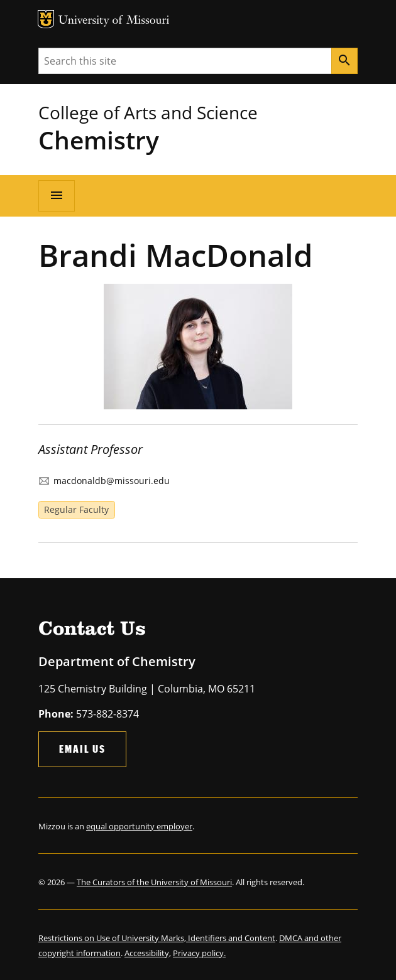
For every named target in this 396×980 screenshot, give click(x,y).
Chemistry (99, 140)
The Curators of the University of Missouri (154, 882)
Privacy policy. (199, 953)
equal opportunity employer (139, 826)
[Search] (344, 61)
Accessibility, (148, 953)
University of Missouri (114, 21)
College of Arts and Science (148, 112)
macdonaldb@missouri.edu (112, 481)
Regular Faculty (76, 509)
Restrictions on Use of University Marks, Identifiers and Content (157, 938)
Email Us (82, 749)
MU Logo (46, 19)
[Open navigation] (57, 196)
